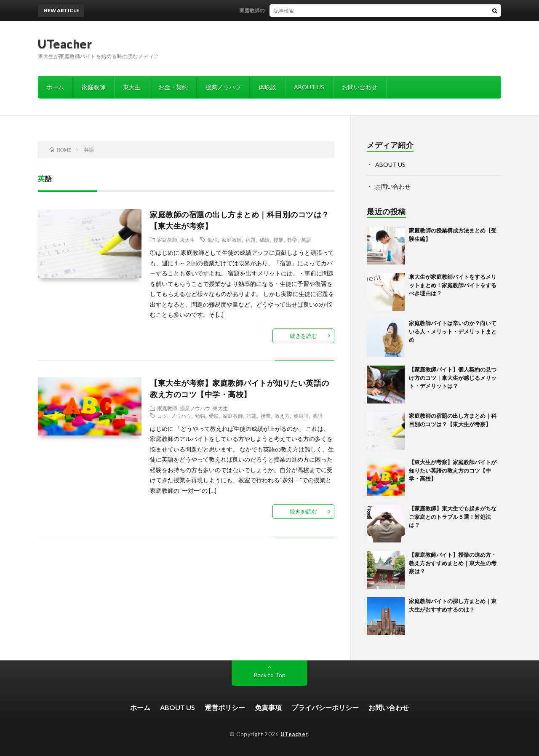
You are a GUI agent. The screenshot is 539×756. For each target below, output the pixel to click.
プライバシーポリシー (325, 707)
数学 (292, 240)
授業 (278, 240)
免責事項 (268, 707)
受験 (214, 416)
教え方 (282, 416)
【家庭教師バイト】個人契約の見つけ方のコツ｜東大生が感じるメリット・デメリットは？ (453, 378)
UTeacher (65, 44)
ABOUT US (309, 87)
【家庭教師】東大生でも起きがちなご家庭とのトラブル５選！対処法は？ (453, 517)
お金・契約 (173, 87)
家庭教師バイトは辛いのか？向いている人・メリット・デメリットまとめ (453, 331)
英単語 (301, 416)
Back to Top (270, 675)
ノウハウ (181, 416)
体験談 (267, 87)
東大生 (132, 87)
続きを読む (303, 336)
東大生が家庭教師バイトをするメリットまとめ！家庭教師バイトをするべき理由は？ (453, 285)
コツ (162, 416)
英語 (306, 240)
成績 (264, 240)
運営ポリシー (225, 707)
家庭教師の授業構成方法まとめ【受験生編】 (297, 10)
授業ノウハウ (223, 87)
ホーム (55, 87)
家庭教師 (93, 87)
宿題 (251, 240)
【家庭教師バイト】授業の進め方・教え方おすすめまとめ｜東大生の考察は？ (453, 563)
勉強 (213, 240)
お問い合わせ (360, 87)
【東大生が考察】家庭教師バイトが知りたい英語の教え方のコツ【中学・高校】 (453, 470)
